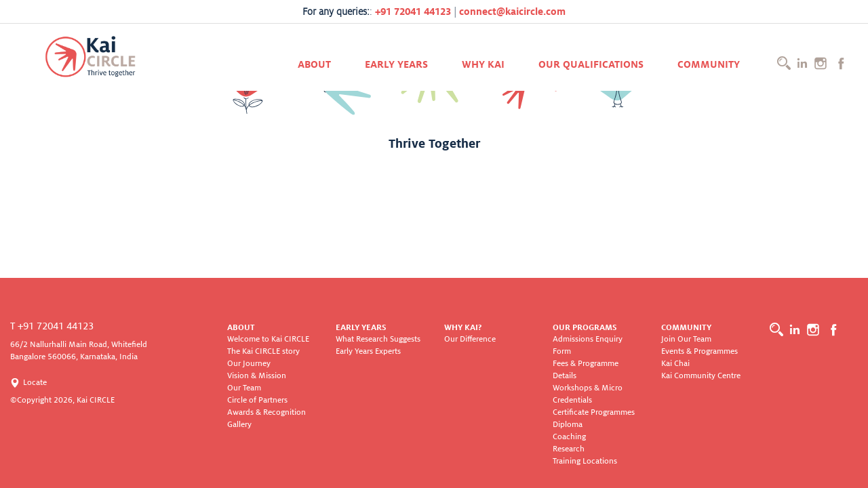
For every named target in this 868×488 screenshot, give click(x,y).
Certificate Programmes (594, 412)
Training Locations (585, 461)
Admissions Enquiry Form (588, 345)
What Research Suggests (378, 339)
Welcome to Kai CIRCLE (268, 339)
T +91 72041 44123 (52, 326)
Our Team (244, 388)
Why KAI (483, 64)
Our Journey (249, 364)
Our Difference (470, 339)
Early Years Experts (368, 351)
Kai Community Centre (701, 376)
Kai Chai (675, 364)
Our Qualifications (591, 64)
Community (709, 64)
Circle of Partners (257, 400)
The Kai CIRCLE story (263, 351)
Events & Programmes (699, 351)
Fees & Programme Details (586, 370)
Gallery (239, 425)
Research (569, 449)
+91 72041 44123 (413, 12)
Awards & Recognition (267, 412)
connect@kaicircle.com (512, 12)
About (314, 64)
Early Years (396, 64)
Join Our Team (686, 339)
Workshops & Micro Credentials (588, 394)
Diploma (568, 425)
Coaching (569, 437)
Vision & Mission (257, 376)
